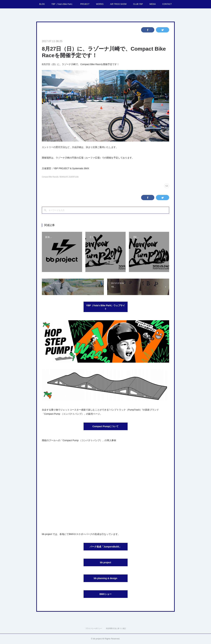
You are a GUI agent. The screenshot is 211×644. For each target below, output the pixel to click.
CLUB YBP (138, 4)
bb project (105, 562)
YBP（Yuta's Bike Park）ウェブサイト (105, 307)
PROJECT (85, 4)
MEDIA (153, 4)
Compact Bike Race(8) (50, 177)
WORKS (100, 4)
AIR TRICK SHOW (118, 4)
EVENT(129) (74, 177)
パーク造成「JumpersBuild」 (105, 547)
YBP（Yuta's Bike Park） (62, 4)
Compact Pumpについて (106, 426)
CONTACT (167, 4)
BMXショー (105, 594)
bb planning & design (105, 578)
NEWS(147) (64, 177)
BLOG (42, 4)
